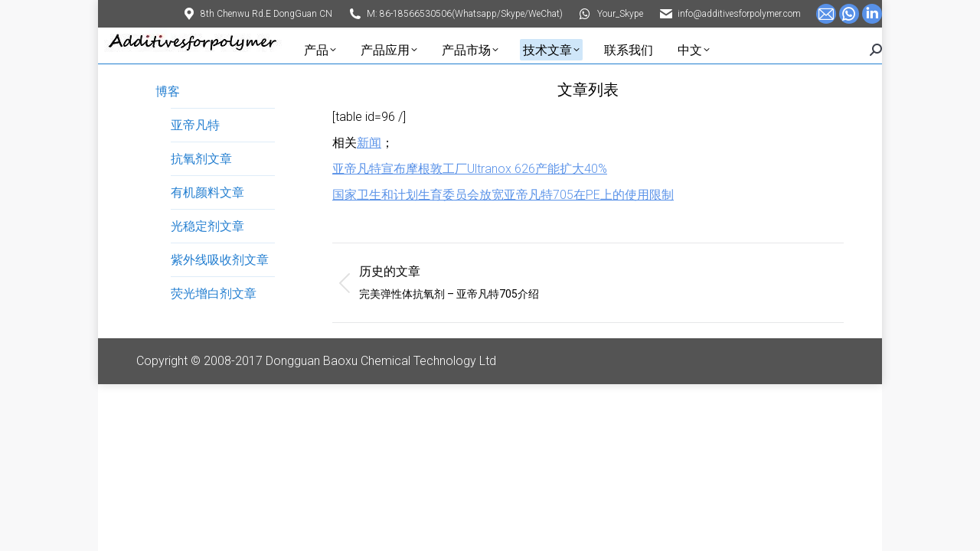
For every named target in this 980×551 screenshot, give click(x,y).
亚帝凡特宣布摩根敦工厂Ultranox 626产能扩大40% (470, 169)
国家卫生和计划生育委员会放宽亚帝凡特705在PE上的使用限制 (503, 195)
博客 (168, 91)
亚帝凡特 (195, 125)
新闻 (369, 143)
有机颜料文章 (207, 192)
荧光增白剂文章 (214, 293)
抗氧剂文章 (201, 159)
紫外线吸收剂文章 (220, 260)
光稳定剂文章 (207, 226)
